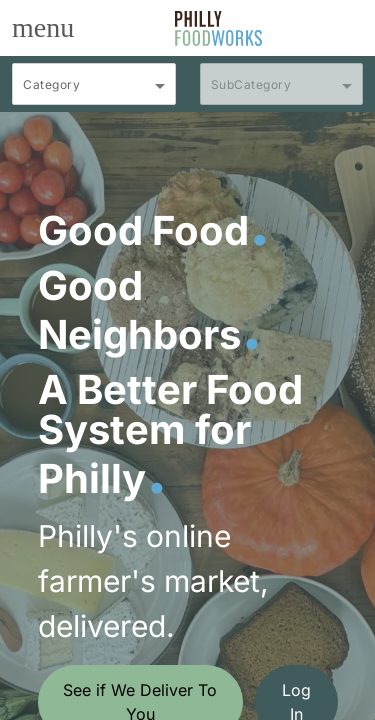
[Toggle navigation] (43, 28)
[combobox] (94, 93)
